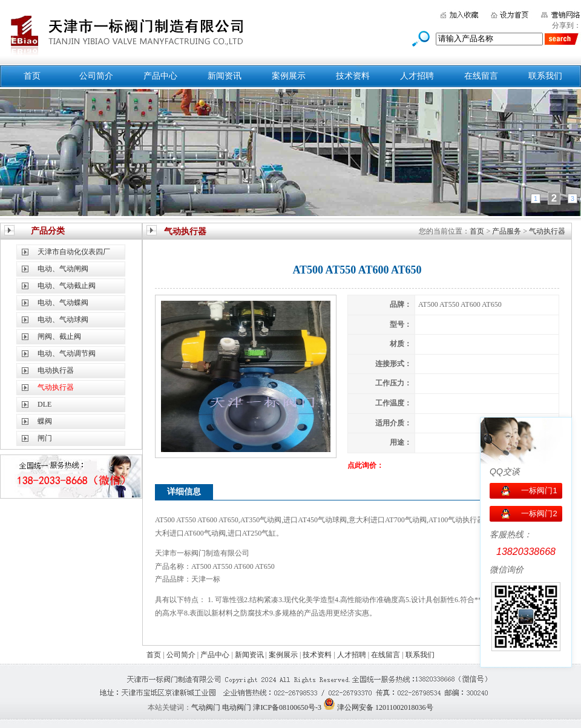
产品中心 (160, 76)
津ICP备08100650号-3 (287, 707)
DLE (44, 404)
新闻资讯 (225, 76)
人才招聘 (417, 76)
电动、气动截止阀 (67, 286)
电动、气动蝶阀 (63, 303)
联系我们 (545, 76)
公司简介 (96, 76)
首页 (32, 76)
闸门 (45, 438)
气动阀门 (206, 707)
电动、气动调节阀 (67, 353)
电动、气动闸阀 (63, 269)
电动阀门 (237, 707)
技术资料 (353, 76)
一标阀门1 (539, 490)
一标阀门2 (539, 513)
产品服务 (507, 231)
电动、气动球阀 (63, 320)
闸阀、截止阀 (59, 336)
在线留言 (481, 76)
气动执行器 (547, 231)
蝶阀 (45, 421)
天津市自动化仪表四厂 (74, 252)
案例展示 (289, 76)
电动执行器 (56, 370)
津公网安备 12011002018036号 (385, 707)
